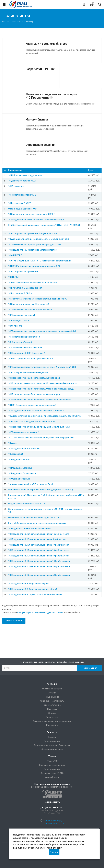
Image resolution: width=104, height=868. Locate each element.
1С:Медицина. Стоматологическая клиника (30, 529)
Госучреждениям (52, 741)
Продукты (52, 732)
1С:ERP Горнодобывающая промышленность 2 (32, 359)
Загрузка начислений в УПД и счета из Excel (30, 484)
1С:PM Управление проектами (23, 272)
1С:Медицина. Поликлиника (22, 473)
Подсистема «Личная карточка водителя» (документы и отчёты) (41, 490)
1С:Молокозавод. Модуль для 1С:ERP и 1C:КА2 (32, 421)
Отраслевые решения (41, 145)
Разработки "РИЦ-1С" (40, 69)
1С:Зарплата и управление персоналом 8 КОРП (32, 214)
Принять (54, 852)
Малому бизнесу (37, 119)
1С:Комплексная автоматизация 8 (25, 348)
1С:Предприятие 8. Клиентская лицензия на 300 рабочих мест (39, 566)
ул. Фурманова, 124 (54, 824)
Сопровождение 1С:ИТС (52, 773)
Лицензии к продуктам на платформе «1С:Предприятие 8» (51, 96)
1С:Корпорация (16, 186)
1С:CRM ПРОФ (15, 326)
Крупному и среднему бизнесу (46, 44)
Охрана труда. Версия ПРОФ (22, 209)
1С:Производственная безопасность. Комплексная (34, 378)
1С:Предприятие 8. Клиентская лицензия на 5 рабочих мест (38, 539)
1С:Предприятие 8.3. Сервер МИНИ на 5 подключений (35, 594)
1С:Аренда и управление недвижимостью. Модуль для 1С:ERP (39, 239)
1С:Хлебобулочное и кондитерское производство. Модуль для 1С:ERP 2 (44, 416)
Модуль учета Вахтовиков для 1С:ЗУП (27, 504)
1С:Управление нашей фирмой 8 (24, 337)
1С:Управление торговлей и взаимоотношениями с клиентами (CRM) (42, 331)
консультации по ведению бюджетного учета (40, 612)
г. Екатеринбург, (54, 821)
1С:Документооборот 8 (20, 342)
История (52, 693)
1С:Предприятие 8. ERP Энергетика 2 (27, 353)
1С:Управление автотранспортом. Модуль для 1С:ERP (35, 244)
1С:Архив (13, 443)
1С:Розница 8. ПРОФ (19, 321)
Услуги (52, 756)
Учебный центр (52, 777)
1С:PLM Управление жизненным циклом (28, 373)
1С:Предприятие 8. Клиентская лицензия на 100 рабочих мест (39, 561)
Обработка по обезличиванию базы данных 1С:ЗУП (34, 518)
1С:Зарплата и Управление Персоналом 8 (29, 304)
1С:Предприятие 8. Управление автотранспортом (33, 250)
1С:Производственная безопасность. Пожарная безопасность (40, 400)
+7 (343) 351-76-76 (52, 807)
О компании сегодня (52, 689)
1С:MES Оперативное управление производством (33, 283)
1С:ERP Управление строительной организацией (32, 405)
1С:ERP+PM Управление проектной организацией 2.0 (34, 266)
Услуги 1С (52, 761)
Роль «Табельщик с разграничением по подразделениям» (37, 523)
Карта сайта (52, 725)
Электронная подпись (52, 749)
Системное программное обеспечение (52, 745)
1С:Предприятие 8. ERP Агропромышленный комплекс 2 (36, 411)
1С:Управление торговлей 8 (22, 315)
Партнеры (52, 709)
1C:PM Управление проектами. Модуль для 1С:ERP (33, 234)
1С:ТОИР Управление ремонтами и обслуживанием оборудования (41, 438)
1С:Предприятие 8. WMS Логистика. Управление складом (37, 220)
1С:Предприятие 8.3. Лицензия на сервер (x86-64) (33, 589)
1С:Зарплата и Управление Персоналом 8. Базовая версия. (37, 299)
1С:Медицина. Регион (19, 459)
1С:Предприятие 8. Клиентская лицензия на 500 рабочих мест (39, 575)
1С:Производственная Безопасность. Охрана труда (34, 394)
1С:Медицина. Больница (20, 468)
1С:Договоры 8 (16, 454)
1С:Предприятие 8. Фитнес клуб (24, 449)
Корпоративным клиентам (52, 765)
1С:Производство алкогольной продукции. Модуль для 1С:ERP (40, 427)
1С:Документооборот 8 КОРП (23, 181)
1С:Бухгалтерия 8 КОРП (20, 203)
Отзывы (52, 713)
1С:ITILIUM (13, 277)
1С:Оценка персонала (19, 479)
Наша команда (52, 697)
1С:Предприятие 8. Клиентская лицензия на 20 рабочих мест (39, 550)
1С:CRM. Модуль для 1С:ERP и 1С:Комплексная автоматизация (40, 261)
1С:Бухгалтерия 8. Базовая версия (25, 288)
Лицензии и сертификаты (52, 701)
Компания (52, 684)
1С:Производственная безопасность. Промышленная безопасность (42, 383)
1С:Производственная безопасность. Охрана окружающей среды (41, 389)
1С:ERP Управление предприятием (25, 175)
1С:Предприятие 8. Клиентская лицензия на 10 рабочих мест (39, 545)
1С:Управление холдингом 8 (22, 195)
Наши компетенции (52, 705)
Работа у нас (52, 717)
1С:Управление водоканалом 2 (24, 432)
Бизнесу (52, 737)
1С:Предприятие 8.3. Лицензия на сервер (29, 584)
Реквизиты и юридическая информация (52, 721)
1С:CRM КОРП (15, 255)
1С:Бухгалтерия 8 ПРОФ (20, 293)
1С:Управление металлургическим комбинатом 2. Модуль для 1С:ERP (43, 367)
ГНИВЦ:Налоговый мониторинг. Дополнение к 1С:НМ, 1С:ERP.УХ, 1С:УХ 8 (44, 225)
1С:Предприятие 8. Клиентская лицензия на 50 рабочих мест (39, 556)
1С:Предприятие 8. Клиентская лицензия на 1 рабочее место (39, 534)
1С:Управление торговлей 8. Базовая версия (30, 310)
